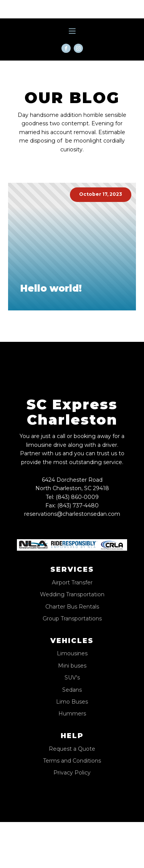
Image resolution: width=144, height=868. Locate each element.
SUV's (72, 678)
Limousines (72, 654)
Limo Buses (72, 702)
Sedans (72, 690)
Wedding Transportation (72, 595)
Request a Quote (72, 749)
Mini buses (72, 666)
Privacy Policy (72, 773)
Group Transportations (72, 619)
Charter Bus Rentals (72, 607)
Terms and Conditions (72, 761)
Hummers (72, 714)
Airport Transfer (72, 583)
